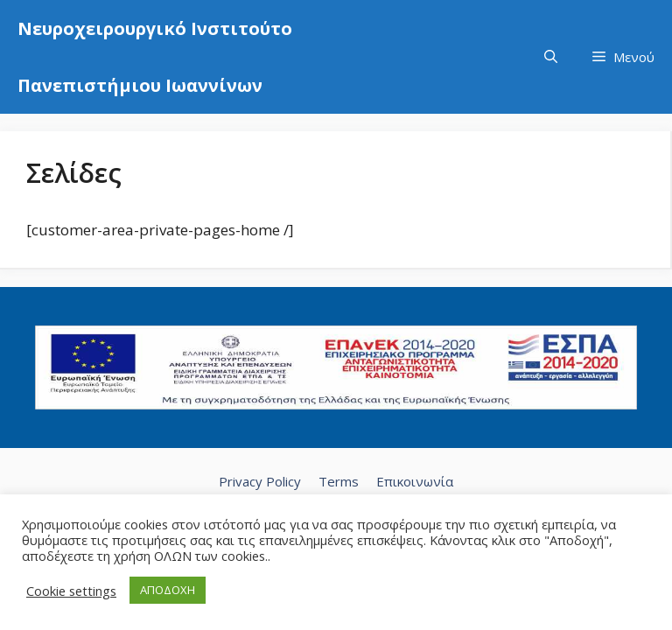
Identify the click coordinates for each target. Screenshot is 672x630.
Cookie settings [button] (71, 591)
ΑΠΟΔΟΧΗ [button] (168, 590)
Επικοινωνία (415, 481)
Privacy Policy (260, 481)
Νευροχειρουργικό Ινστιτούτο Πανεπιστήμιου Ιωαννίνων (155, 57)
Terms (339, 481)
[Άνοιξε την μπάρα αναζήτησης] (551, 57)
